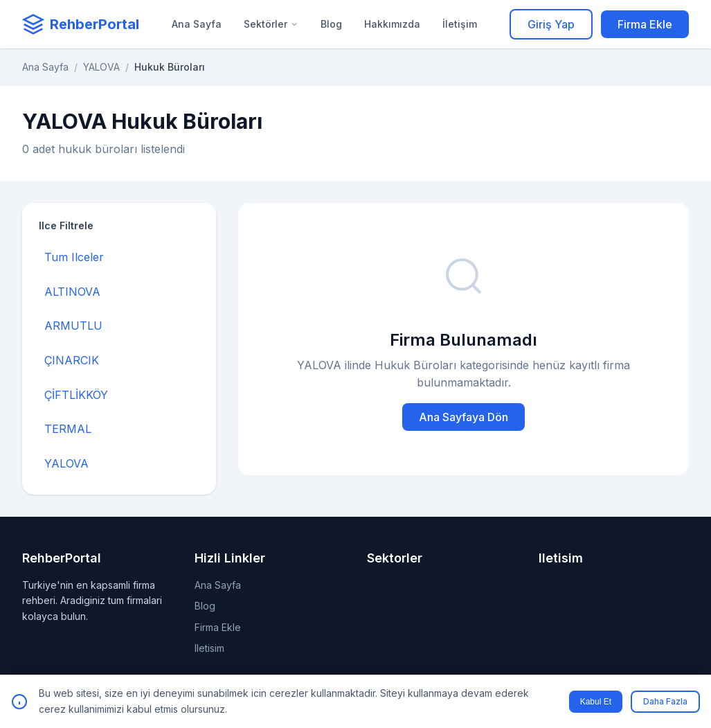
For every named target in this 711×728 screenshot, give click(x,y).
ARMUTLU (73, 326)
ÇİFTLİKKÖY (76, 395)
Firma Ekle (645, 24)
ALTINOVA (72, 292)
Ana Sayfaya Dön (463, 417)
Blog (331, 24)
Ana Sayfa (197, 24)
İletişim (460, 24)
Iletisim (209, 648)
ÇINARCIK (72, 360)
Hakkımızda (392, 24)
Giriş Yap (551, 24)
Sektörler (271, 24)
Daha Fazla (665, 701)
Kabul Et (596, 702)
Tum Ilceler (74, 257)
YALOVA (101, 67)
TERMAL (68, 429)
